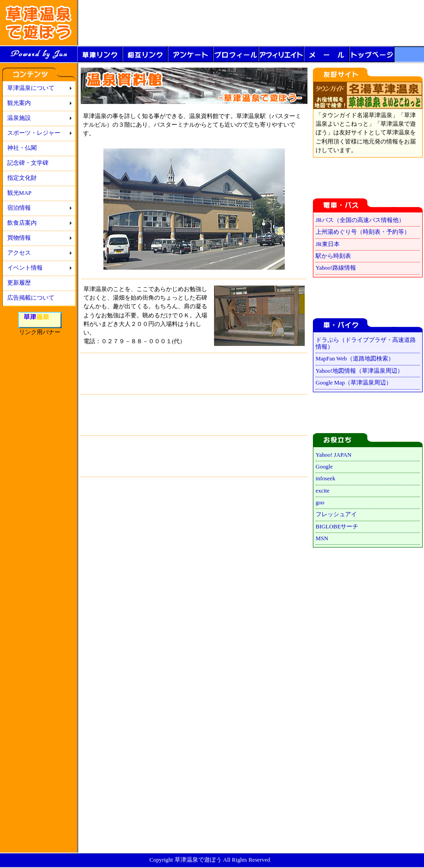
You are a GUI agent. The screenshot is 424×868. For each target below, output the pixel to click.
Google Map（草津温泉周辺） (354, 383)
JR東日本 (328, 244)
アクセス (19, 253)
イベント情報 (25, 268)
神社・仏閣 (22, 148)
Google (324, 467)
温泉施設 (19, 118)
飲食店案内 (22, 223)
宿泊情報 (19, 208)
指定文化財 (22, 178)
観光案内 (19, 103)
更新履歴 (19, 283)
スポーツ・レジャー (34, 133)
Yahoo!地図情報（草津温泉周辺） (359, 371)
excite (323, 491)
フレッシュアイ (336, 514)
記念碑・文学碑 (28, 163)
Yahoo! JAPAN (334, 455)
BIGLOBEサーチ (337, 527)
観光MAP (19, 193)
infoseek (325, 478)
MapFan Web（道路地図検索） (355, 359)
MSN (322, 538)
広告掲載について (31, 298)
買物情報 (19, 238)
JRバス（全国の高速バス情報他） (360, 220)
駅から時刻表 (333, 256)
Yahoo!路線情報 (336, 268)
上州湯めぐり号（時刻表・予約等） (363, 232)
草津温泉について (31, 88)
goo (320, 503)
